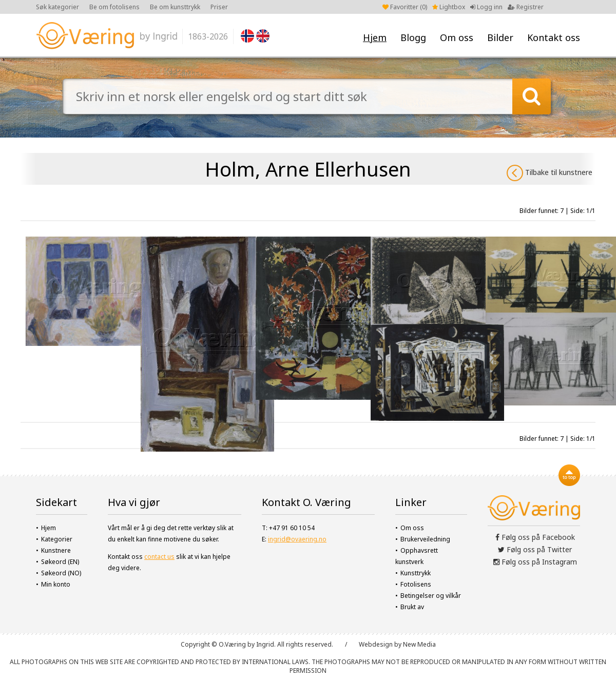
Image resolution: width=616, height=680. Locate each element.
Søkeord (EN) (60, 562)
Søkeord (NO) (61, 573)
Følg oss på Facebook (535, 537)
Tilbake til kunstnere (550, 173)
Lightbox (449, 7)
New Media (419, 644)
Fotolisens (416, 584)
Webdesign (376, 644)
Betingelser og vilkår (431, 596)
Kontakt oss (554, 37)
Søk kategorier (57, 7)
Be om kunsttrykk (175, 7)
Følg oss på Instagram (535, 562)
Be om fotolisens (114, 7)
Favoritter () (405, 7)
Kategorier (57, 539)
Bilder (500, 37)
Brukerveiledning (425, 539)
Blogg (413, 37)
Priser (219, 7)
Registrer (526, 7)
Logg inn (486, 7)
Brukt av (412, 607)
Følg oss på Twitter (535, 549)
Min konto (56, 584)
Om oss (457, 37)
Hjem (375, 37)
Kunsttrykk (416, 573)
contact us (159, 557)
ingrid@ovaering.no (297, 539)
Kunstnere (56, 550)
